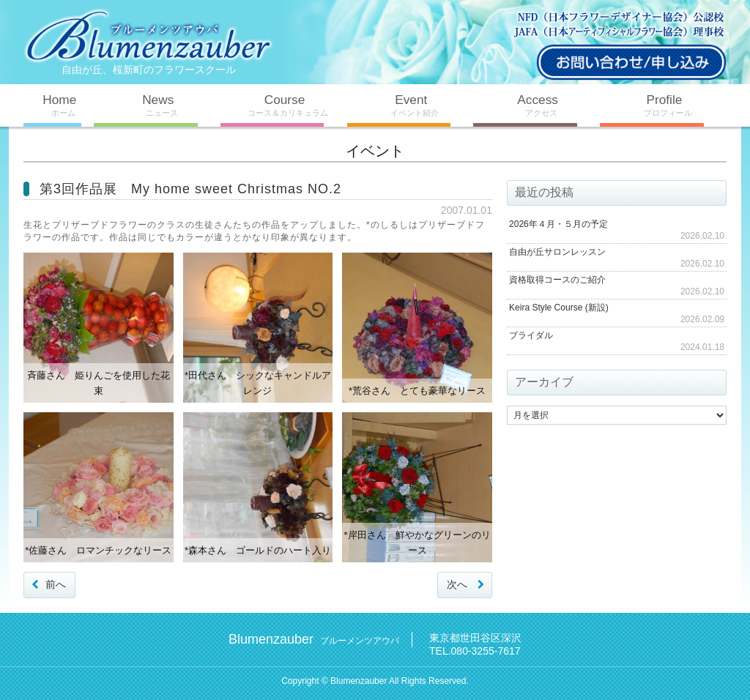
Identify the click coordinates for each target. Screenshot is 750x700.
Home (59, 105)
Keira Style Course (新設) (558, 307)
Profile (663, 105)
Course (284, 105)
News (157, 105)
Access (536, 105)
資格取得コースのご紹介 (557, 279)
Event (411, 105)
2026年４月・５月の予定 (558, 223)
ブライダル (531, 335)
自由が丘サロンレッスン (557, 251)
